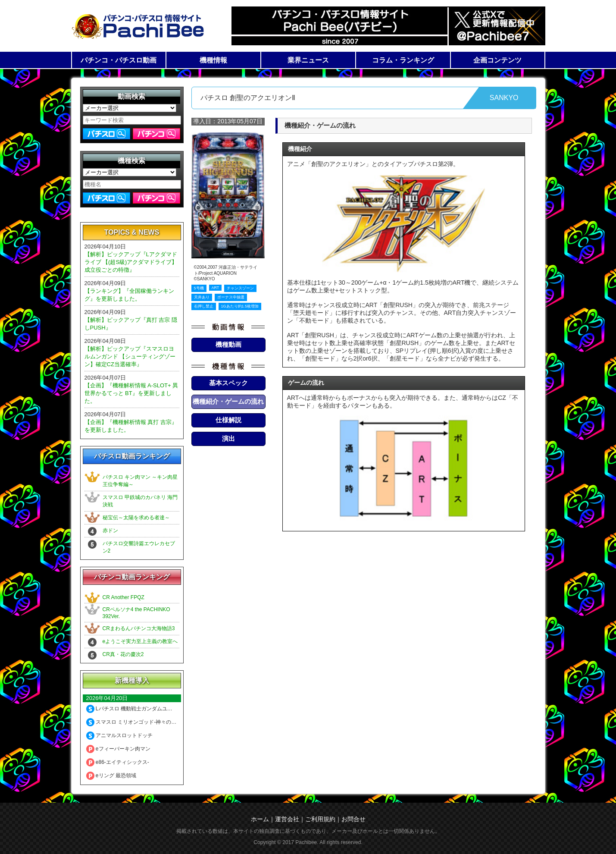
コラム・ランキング (403, 60)
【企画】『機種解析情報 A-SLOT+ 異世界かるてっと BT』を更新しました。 (131, 393)
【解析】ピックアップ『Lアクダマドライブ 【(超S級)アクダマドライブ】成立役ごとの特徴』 (131, 262)
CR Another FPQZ (124, 597)
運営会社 (287, 819)
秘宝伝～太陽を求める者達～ (136, 518)
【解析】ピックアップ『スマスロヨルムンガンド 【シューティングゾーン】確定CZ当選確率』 (130, 356)
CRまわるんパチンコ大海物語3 (139, 628)
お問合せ (353, 819)
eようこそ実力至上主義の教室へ (140, 641)
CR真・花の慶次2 (123, 654)
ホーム (260, 819)
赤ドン (110, 531)
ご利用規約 (320, 819)
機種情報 (213, 60)
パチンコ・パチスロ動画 (119, 60)
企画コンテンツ (497, 60)
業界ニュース (308, 60)
